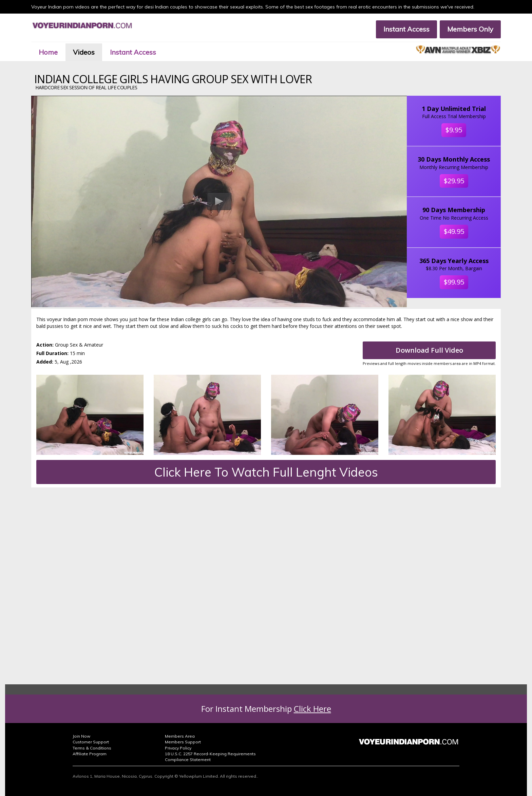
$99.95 (454, 282)
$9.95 (454, 130)
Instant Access (406, 29)
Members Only (470, 29)
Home (48, 52)
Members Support (183, 742)
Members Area (180, 736)
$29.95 (454, 181)
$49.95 (454, 231)
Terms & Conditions (92, 748)
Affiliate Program (90, 754)
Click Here (312, 709)
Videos (84, 52)
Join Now (81, 736)
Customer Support (91, 742)
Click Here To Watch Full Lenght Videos (266, 472)
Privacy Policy (178, 748)
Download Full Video (429, 350)
